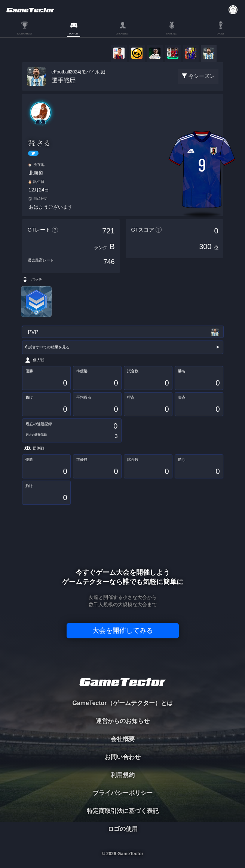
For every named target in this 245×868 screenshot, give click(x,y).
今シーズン (202, 76)
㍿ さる (39, 143)
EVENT (220, 34)
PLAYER (73, 34)
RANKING (171, 34)
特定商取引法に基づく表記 (123, 811)
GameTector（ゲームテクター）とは (122, 703)
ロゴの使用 (123, 829)
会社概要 (123, 739)
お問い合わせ (123, 757)
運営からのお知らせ (123, 721)
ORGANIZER (123, 34)
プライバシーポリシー (123, 793)
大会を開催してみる (123, 630)
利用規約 (123, 775)
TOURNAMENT (24, 34)
